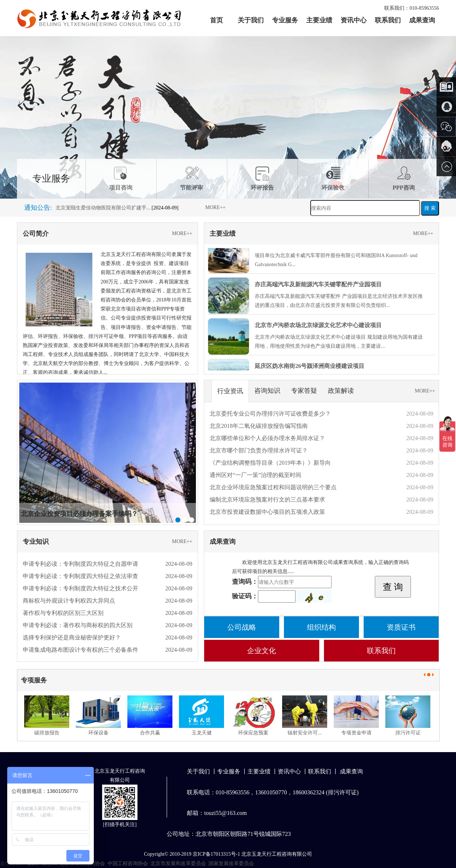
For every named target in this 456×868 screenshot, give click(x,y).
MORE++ (215, 207)
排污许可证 (408, 733)
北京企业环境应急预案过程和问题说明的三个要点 (273, 487)
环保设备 (98, 733)
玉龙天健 (202, 733)
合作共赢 (150, 733)
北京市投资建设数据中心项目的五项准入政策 (267, 512)
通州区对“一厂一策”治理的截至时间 (255, 475)
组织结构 (321, 627)
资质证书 (401, 627)
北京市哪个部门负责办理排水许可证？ (259, 450)
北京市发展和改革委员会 (178, 863)
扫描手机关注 (120, 824)
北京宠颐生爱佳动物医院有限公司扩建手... (103, 211)
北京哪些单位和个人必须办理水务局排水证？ (267, 438)
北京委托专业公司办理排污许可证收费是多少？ (270, 414)
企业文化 (262, 651)
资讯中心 (354, 20)
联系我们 (388, 20)
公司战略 (242, 627)
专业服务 (285, 20)
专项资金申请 (356, 733)
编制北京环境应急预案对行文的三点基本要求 (267, 500)
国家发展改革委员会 (231, 863)
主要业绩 (319, 20)
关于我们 (251, 20)
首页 (216, 20)
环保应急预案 (253, 733)
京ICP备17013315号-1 (216, 854)
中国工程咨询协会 (128, 863)
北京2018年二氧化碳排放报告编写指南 (259, 426)
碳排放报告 (47, 733)
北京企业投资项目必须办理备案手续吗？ (79, 514)
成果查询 (422, 20)
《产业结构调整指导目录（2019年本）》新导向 (270, 463)
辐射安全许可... (305, 733)
